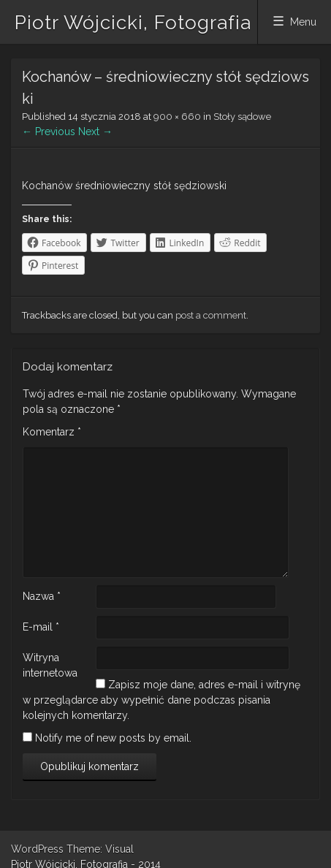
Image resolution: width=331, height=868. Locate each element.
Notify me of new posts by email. (113, 738)
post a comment (211, 315)
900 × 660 (177, 117)
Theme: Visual (100, 849)
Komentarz (52, 432)
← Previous (49, 132)
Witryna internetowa (50, 665)
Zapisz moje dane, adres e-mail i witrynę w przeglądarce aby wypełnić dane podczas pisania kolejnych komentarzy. (161, 700)
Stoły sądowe (242, 117)
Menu (303, 22)
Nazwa (42, 596)
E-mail (41, 627)
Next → (95, 132)
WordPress (37, 849)
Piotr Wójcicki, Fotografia (133, 23)
